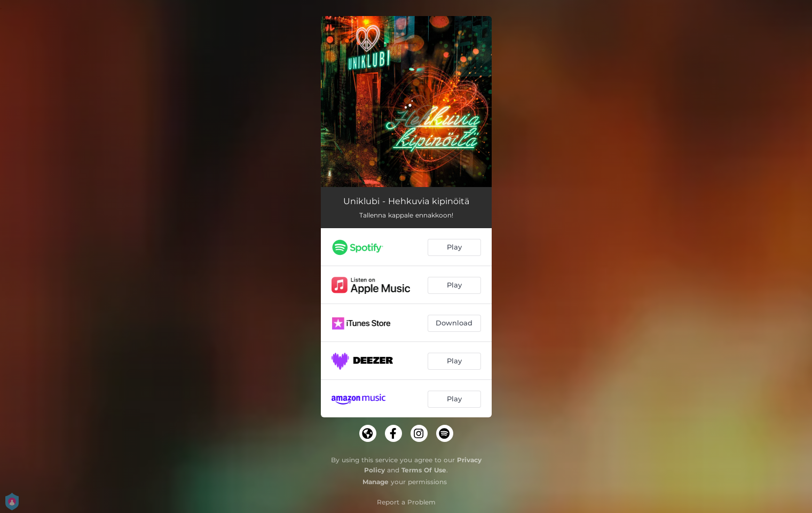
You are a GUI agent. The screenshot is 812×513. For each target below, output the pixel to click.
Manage (376, 482)
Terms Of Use (424, 470)
